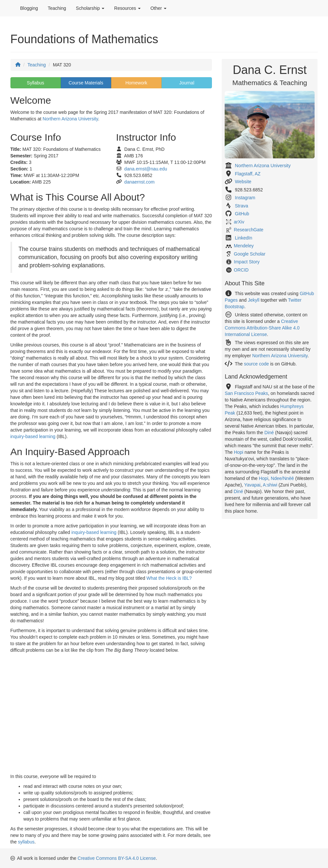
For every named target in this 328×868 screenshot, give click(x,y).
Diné (269, 433)
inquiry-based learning (33, 436)
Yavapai (252, 485)
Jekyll (254, 300)
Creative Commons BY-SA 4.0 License (117, 858)
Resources (127, 8)
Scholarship (90, 8)
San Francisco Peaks (246, 393)
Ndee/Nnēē (282, 478)
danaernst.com (139, 182)
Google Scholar (250, 254)
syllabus (26, 842)
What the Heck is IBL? (169, 578)
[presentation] (167, 290)
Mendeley (244, 246)
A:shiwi (270, 485)
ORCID (241, 270)
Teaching (57, 8)
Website (243, 182)
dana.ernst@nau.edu (146, 169)
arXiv (239, 222)
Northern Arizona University (70, 119)
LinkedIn (243, 238)
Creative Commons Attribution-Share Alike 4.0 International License (262, 328)
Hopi (239, 452)
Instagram (245, 198)
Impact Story (247, 262)
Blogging (29, 8)
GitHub (242, 214)
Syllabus (35, 83)
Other (158, 8)
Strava (241, 206)
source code (256, 364)
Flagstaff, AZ (248, 174)
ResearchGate (249, 230)
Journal (187, 83)
